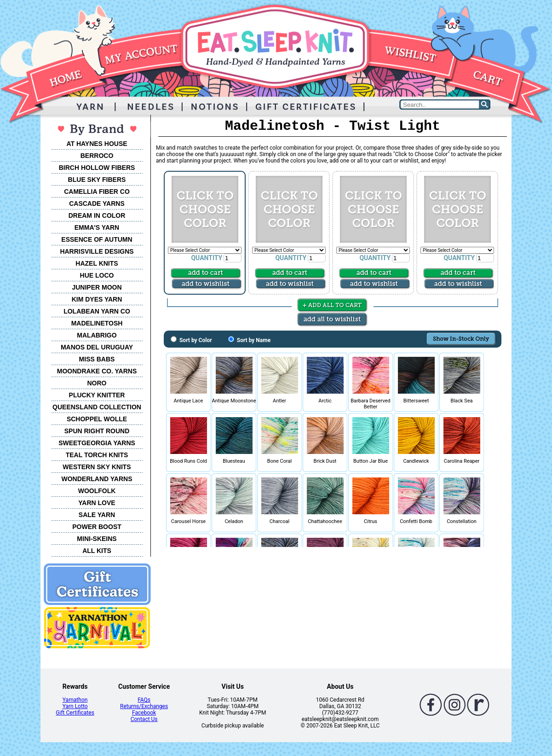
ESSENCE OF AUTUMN (97, 239)
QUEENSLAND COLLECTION (97, 407)
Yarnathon (75, 700)
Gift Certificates (75, 713)
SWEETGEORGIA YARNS (97, 443)
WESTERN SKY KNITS (97, 467)
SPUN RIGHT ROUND (97, 431)
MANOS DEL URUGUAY (97, 347)
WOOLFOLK (97, 491)
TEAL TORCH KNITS (97, 455)
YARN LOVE (97, 503)
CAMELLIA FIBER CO (97, 192)
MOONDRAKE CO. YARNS (97, 371)
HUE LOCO (97, 275)
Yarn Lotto (75, 706)
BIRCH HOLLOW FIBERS (97, 168)
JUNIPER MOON (97, 287)
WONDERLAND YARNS (97, 479)
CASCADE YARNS (97, 204)
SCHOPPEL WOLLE (97, 419)
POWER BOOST (97, 527)
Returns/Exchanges (144, 706)
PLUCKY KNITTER (97, 395)
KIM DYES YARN (97, 299)
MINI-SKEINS (97, 539)
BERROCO (97, 156)
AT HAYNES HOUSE (97, 144)
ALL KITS (97, 551)
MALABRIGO (97, 335)
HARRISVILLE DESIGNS (97, 251)
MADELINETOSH (97, 323)
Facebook (144, 713)
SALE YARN (97, 515)
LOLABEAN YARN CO (97, 311)
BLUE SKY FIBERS (97, 180)
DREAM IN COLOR (97, 215)
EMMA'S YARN (97, 227)
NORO (97, 383)
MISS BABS (97, 359)
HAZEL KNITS (97, 263)
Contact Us (144, 719)
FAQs (144, 700)
